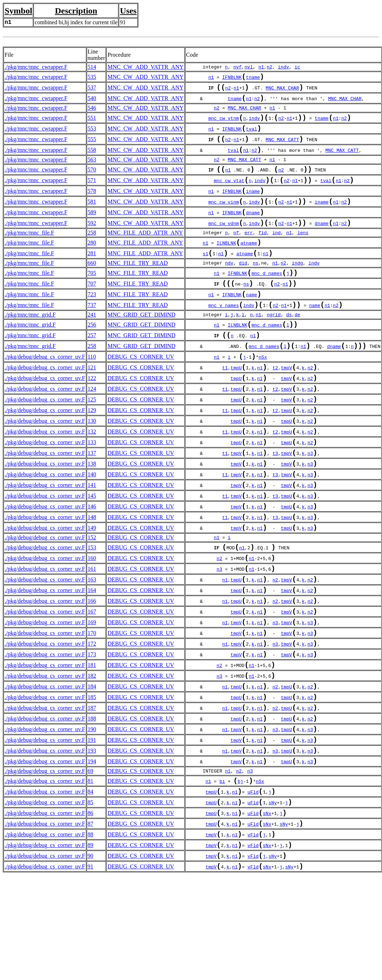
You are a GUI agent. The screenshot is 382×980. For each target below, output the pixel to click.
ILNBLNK (226, 263)
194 (92, 846)
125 (92, 437)
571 (92, 192)
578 (92, 204)
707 (92, 307)
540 (92, 102)
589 (92, 229)
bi (222, 868)
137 (92, 498)
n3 (310, 499)
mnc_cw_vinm (224, 217)
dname (253, 230)
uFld (253, 880)
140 (92, 522)
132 (92, 474)
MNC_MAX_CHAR (282, 91)
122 (92, 413)
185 (92, 773)
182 (92, 749)
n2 (270, 67)
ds (289, 342)
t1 (225, 402)
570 (92, 180)
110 (92, 389)
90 (91, 952)
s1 (205, 275)
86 (91, 904)
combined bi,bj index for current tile (76, 22)
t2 (275, 402)
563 (92, 170)
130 (92, 461)
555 (92, 147)
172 (92, 713)
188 (92, 798)
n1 (261, 67)
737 (92, 331)
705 (92, 295)
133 (92, 486)
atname (249, 263)
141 (92, 534)
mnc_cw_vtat (229, 193)
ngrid (274, 342)
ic (297, 67)
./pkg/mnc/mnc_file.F (29, 251)
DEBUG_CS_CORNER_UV (141, 389)
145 (92, 546)
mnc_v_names (224, 332)
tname (253, 78)
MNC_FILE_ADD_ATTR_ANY (145, 251)
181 (92, 737)
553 (92, 135)
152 (92, 593)
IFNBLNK (232, 78)
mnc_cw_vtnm (224, 124)
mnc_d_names (267, 296)
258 (92, 251)
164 (92, 652)
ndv (229, 284)
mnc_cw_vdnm (224, 242)
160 (92, 616)
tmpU (236, 402)
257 (92, 365)
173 (92, 725)
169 (92, 689)
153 (92, 604)
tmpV (286, 402)
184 (92, 761)
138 (92, 510)
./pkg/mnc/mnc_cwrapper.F (36, 67)
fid (262, 251)
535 (92, 78)
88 (91, 928)
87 (91, 916)
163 (92, 640)
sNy (273, 892)
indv (283, 67)
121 (92, 401)
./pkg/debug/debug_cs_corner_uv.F (45, 389)
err (248, 251)
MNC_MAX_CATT (282, 148)
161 (92, 628)
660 (92, 284)
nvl (248, 67)
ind (276, 251)
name (252, 320)
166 (92, 664)
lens (303, 251)
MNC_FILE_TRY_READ (137, 284)
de (297, 342)
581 (92, 217)
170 (92, 701)
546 (92, 112)
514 (92, 67)
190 (92, 810)
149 (92, 583)
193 (92, 834)
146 (92, 558)
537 (92, 90)
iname (253, 205)
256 (92, 352)
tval (252, 136)
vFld (253, 929)
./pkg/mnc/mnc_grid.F (30, 342)
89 (91, 940)
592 (92, 241)
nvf (237, 67)
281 (92, 274)
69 (91, 856)
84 (91, 879)
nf (236, 251)
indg (297, 284)
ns (256, 284)
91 (91, 964)
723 (92, 319)
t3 (275, 499)
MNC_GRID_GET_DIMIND (141, 342)
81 (91, 867)
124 (92, 425)
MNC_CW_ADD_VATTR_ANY (145, 67)
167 (92, 676)
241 (92, 342)
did (243, 284)
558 (92, 159)
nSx (263, 390)
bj (240, 868)
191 (92, 822)
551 (92, 123)
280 (92, 262)
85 (91, 891)
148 (92, 571)
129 (92, 449)
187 (92, 786)
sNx (267, 904)
